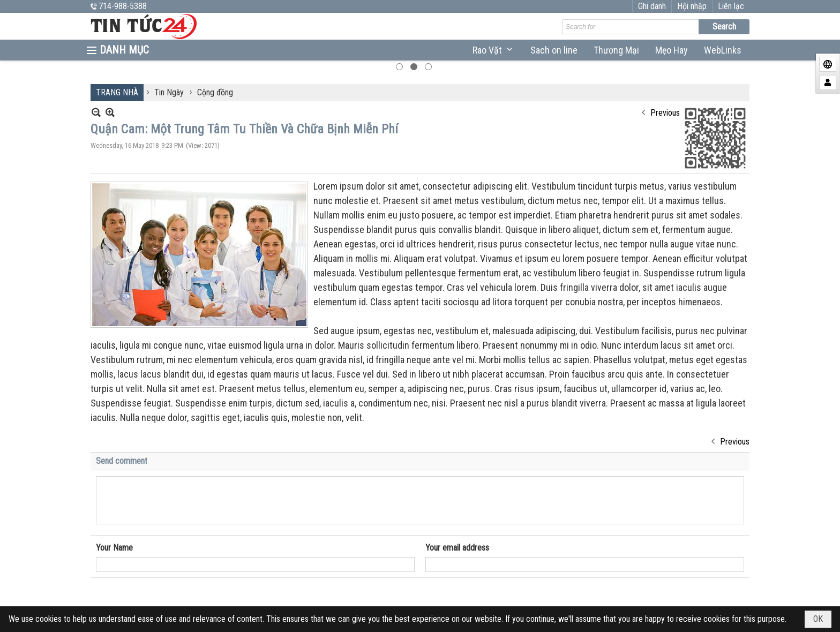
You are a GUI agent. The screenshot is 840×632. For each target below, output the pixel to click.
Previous (665, 95)
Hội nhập (729, 6)
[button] (493, 50)
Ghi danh (689, 6)
